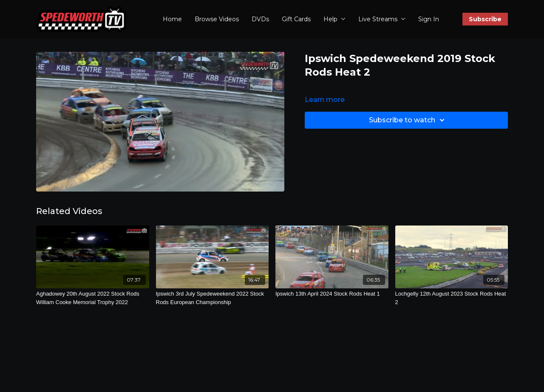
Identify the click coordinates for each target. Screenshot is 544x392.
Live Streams (382, 19)
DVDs (260, 19)
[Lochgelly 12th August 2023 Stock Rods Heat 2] (452, 298)
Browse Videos (217, 19)
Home (172, 19)
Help (334, 19)
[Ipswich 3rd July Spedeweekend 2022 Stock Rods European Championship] (212, 298)
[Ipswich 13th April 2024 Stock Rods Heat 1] (332, 294)
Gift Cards (296, 19)
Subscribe (485, 19)
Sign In (429, 19)
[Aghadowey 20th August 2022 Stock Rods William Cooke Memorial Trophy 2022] (93, 298)
